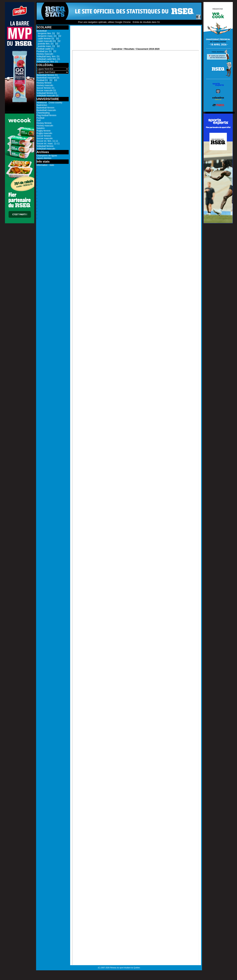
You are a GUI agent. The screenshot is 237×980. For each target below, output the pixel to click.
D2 (58, 33)
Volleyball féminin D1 (47, 93)
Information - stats (45, 165)
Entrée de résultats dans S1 (146, 22)
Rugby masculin (44, 133)
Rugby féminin (44, 131)
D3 (56, 80)
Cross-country (55, 103)
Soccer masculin (45, 138)
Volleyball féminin (45, 146)
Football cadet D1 (45, 49)
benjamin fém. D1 (46, 33)
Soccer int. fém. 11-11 (47, 141)
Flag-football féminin (47, 115)
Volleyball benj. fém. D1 (48, 57)
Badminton (42, 105)
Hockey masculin (45, 54)
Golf (39, 121)
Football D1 (42, 80)
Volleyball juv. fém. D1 (47, 62)
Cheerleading (43, 113)
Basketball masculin (46, 110)
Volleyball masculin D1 (48, 96)
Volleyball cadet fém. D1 (48, 59)
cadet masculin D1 (46, 41)
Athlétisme (42, 103)
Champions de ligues (47, 156)
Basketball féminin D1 (47, 75)
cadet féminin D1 (46, 39)
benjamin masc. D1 (47, 36)
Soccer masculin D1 (46, 91)
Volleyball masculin (46, 149)
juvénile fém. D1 (45, 44)
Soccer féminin (44, 136)
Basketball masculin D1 (48, 78)
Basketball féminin (46, 108)
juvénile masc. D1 (46, 46)
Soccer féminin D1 (46, 88)
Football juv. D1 (44, 51)
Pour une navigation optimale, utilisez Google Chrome (104, 22)
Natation (41, 128)
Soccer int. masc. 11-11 (48, 144)
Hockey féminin (44, 83)
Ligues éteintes (44, 158)
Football (41, 118)
